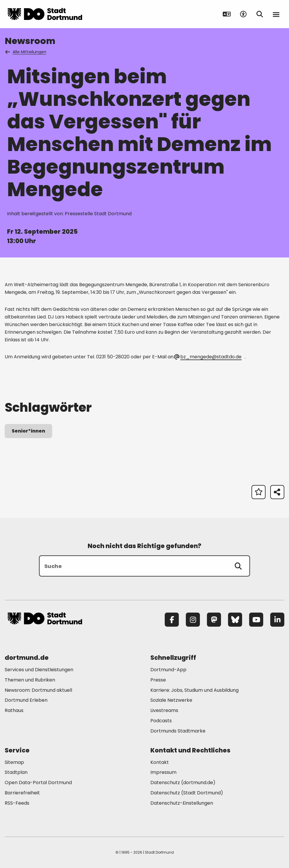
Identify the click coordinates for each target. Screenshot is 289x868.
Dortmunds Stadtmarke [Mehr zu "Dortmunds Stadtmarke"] (178, 731)
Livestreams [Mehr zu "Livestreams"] (164, 710)
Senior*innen (28, 431)
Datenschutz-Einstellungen (182, 803)
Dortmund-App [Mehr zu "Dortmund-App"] (168, 670)
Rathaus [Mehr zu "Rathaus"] (14, 710)
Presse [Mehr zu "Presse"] (158, 680)
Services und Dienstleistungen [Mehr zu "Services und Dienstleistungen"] (39, 670)
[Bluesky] (235, 620)
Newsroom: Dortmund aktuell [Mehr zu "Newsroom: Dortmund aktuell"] (38, 690)
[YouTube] (256, 620)
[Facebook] (172, 620)
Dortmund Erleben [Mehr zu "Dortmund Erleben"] (26, 700)
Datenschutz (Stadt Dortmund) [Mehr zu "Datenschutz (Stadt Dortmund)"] (187, 793)
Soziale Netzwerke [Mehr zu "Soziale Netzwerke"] (171, 700)
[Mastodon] (214, 620)
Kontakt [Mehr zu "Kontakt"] (160, 762)
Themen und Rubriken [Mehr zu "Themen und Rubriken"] (30, 680)
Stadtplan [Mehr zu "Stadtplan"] (16, 772)
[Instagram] (193, 620)
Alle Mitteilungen (26, 52)
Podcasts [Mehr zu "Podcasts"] (161, 721)
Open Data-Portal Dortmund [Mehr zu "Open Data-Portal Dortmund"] (38, 783)
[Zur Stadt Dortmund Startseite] (45, 14)
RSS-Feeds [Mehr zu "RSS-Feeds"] (17, 803)
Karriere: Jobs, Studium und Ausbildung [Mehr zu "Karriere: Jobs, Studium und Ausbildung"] (194, 690)
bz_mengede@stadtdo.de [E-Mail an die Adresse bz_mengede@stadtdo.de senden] (208, 357)
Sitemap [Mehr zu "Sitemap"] (14, 762)
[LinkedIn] (277, 620)
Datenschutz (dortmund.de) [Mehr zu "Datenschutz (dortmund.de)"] (183, 783)
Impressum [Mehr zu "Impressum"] (163, 772)
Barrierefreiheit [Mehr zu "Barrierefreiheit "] (22, 793)
